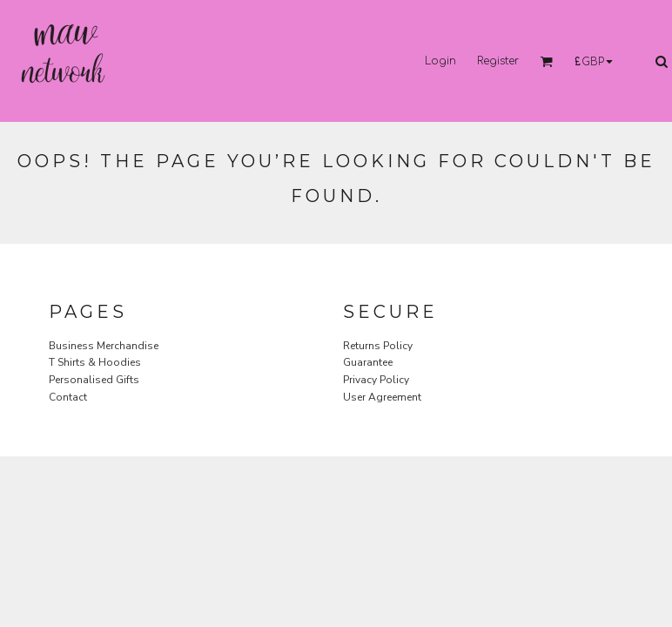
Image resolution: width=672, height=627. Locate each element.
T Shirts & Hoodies (95, 362)
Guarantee (368, 362)
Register (498, 61)
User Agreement (382, 397)
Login (440, 61)
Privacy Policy (376, 380)
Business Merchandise (104, 346)
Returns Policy (378, 346)
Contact (68, 397)
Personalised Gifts (94, 380)
